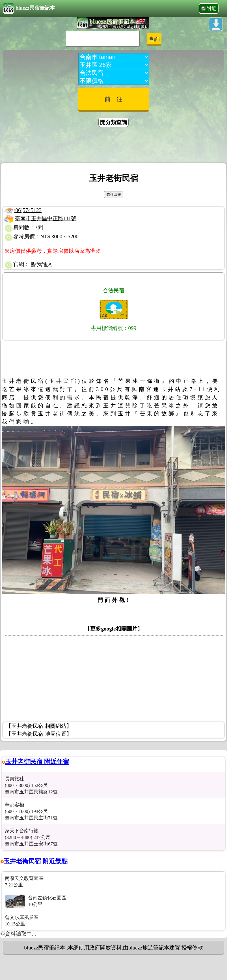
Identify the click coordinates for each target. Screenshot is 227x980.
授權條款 (192, 948)
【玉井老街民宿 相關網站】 (39, 726)
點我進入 (42, 264)
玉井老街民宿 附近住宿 (37, 762)
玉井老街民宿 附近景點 (36, 861)
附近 (211, 8)
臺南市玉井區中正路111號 (46, 218)
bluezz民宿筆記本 (29, 8)
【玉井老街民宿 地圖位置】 (39, 734)
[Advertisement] (114, 146)
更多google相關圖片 (114, 629)
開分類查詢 (114, 122)
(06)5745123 (28, 210)
